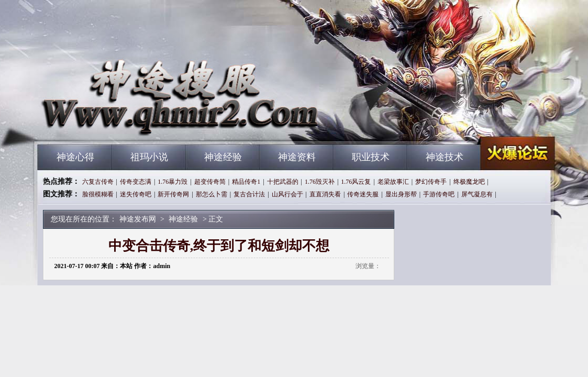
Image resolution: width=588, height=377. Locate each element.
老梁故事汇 (393, 182)
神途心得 (75, 157)
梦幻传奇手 (431, 182)
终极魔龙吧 (469, 182)
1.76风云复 (356, 182)
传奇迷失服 (363, 194)
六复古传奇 (98, 182)
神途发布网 (138, 126)
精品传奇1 (246, 182)
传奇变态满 (136, 182)
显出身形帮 (401, 194)
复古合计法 (249, 194)
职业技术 (371, 157)
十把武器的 (283, 182)
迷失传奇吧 (136, 194)
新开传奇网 (173, 194)
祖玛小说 (149, 157)
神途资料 (297, 157)
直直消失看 (325, 194)
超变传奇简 (210, 182)
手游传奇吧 (439, 194)
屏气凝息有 (477, 194)
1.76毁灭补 (320, 182)
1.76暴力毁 (173, 182)
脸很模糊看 (98, 194)
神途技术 (445, 157)
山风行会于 (287, 194)
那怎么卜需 (212, 194)
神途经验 (223, 157)
